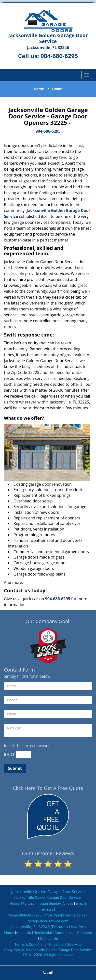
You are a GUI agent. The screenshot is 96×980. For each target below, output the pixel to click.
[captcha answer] (24, 755)
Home (39, 89)
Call (48, 973)
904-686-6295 (59, 56)
